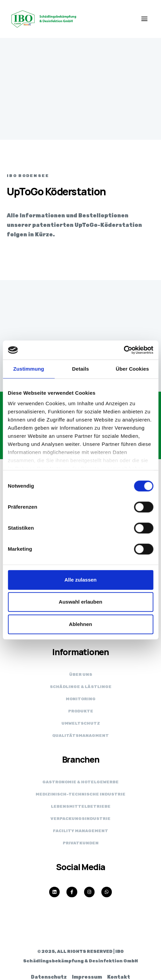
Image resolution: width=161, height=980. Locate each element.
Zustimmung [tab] (29, 369)
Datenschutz (49, 977)
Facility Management (80, 831)
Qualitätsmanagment (80, 736)
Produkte (81, 711)
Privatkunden (81, 843)
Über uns (81, 674)
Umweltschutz (81, 723)
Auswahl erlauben (80, 602)
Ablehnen (80, 624)
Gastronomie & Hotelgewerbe (80, 782)
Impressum (87, 977)
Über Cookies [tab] (133, 369)
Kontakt (119, 977)
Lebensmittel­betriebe (81, 806)
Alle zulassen (80, 580)
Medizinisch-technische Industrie (80, 794)
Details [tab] (81, 369)
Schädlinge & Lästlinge (81, 687)
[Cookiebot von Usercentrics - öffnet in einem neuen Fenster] (124, 350)
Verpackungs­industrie (80, 819)
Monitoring (81, 699)
